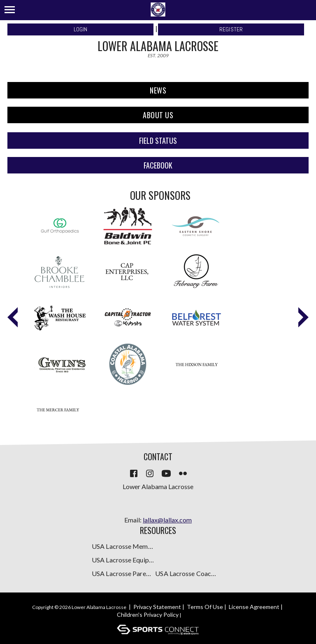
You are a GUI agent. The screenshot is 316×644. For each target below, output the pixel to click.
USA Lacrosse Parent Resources (123, 573)
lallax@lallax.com (167, 520)
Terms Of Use (205, 607)
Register (231, 29)
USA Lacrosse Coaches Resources (186, 573)
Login (81, 29)
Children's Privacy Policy (148, 615)
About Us (158, 115)
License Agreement (254, 607)
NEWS (158, 90)
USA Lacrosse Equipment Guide (123, 560)
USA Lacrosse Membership (123, 546)
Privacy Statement (157, 607)
